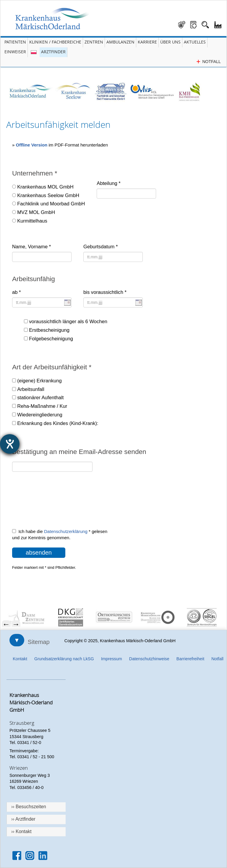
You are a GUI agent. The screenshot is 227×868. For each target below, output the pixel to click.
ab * (17, 292)
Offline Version (32, 145)
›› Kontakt (21, 831)
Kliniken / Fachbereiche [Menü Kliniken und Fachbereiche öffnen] (55, 42)
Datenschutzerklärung (66, 531)
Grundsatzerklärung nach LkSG (64, 659)
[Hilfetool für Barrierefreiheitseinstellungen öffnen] (10, 444)
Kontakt (20, 659)
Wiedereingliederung (40, 415)
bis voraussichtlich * (105, 292)
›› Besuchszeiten (29, 807)
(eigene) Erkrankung (39, 381)
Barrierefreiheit (190, 659)
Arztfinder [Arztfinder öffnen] (53, 52)
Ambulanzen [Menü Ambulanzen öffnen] (120, 42)
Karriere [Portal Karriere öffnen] (147, 42)
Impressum (112, 659)
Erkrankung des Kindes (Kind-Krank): (58, 423)
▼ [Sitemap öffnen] (17, 640)
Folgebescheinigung (51, 339)
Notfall (217, 659)
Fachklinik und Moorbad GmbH (51, 204)
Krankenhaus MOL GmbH (45, 187)
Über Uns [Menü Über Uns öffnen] (170, 42)
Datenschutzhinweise (149, 659)
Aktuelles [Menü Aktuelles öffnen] (195, 42)
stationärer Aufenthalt (40, 398)
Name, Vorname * (31, 247)
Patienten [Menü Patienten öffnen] (15, 42)
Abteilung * (108, 183)
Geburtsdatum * (100, 247)
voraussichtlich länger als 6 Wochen (68, 322)
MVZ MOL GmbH (36, 212)
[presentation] (57, 504)
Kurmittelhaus (32, 221)
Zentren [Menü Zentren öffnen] (94, 42)
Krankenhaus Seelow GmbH (48, 195)
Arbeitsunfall (31, 389)
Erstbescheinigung (49, 330)
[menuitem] (27, 617)
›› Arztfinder (23, 819)
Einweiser (15, 52)
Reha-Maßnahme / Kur (42, 406)
